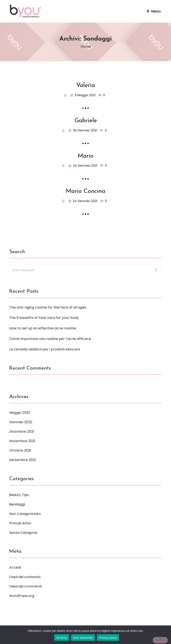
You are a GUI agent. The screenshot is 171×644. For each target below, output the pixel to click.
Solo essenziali (83, 638)
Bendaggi (17, 504)
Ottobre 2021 (20, 450)
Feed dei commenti (26, 586)
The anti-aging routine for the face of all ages (48, 307)
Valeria (86, 85)
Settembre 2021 (23, 460)
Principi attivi (20, 523)
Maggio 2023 (20, 413)
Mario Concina (85, 191)
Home (86, 46)
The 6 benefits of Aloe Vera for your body (44, 318)
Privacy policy (108, 638)
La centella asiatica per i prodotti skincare (45, 349)
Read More (86, 108)
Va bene (62, 638)
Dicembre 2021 (22, 432)
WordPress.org (22, 596)
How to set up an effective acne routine (43, 328)
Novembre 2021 (22, 441)
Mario (85, 156)
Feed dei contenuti (25, 577)
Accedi (15, 567)
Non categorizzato (25, 514)
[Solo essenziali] (160, 640)
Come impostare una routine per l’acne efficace (50, 339)
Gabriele (86, 121)
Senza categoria (23, 533)
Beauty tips (19, 495)
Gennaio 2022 (21, 422)
